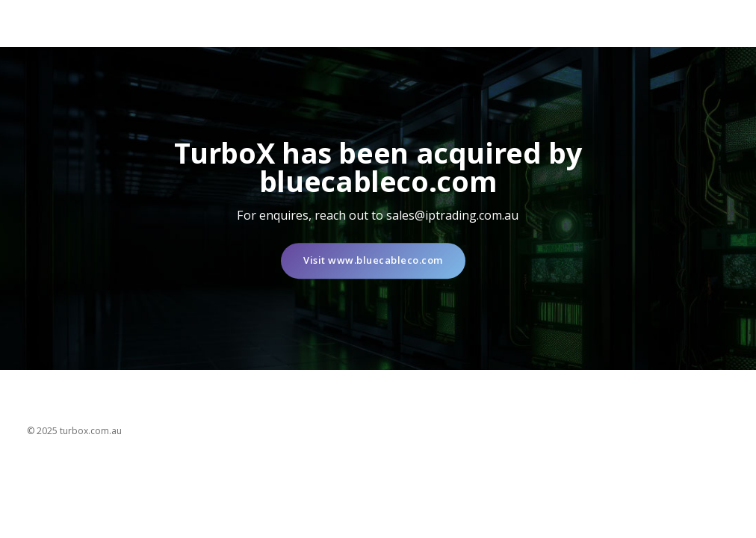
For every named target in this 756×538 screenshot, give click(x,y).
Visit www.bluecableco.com (373, 261)
